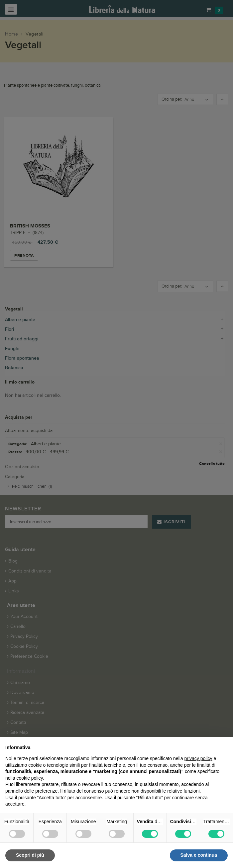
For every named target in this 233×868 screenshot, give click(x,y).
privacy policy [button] (198, 758)
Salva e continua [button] (199, 855)
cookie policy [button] (29, 778)
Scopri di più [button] (30, 855)
